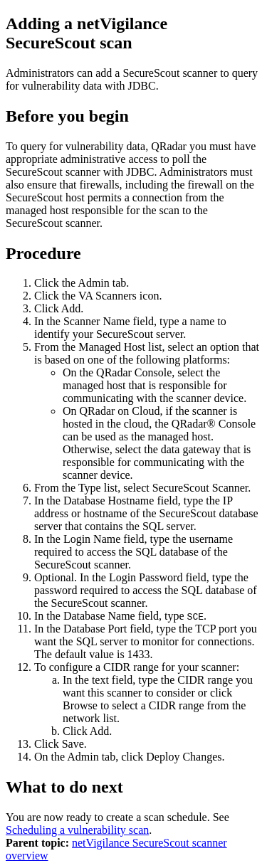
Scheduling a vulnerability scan (77, 830)
